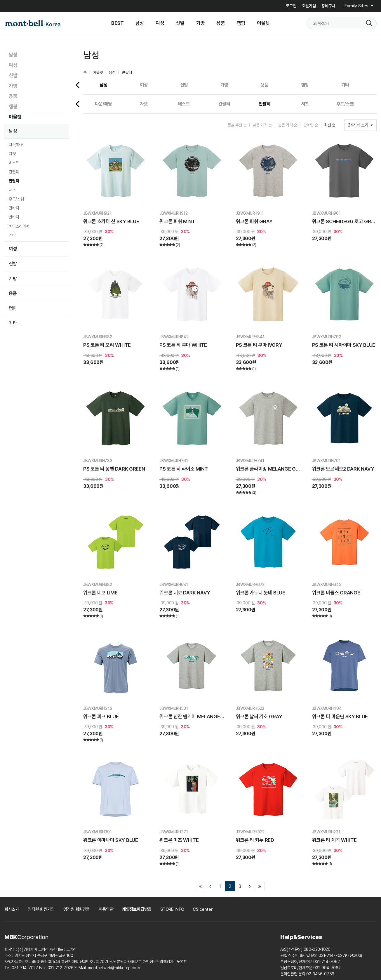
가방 (13, 86)
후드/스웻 (16, 199)
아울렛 (15, 117)
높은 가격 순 (288, 125)
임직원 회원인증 (77, 909)
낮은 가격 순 (262, 125)
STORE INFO (172, 909)
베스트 (14, 163)
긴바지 (14, 208)
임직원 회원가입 (41, 909)
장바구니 (328, 6)
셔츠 (12, 190)
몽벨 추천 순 (237, 125)
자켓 (12, 154)
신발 (13, 75)
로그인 (291, 6)
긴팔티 (14, 172)
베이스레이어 (19, 226)
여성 (13, 65)
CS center (203, 909)
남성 (13, 55)
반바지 (14, 217)
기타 (12, 235)
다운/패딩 (16, 145)
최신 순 (330, 125)
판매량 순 (311, 125)
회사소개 (12, 909)
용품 (13, 96)
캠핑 (13, 107)
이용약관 (106, 909)
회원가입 (309, 6)
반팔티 (14, 181)
